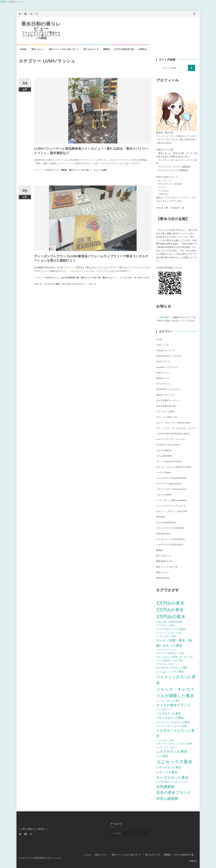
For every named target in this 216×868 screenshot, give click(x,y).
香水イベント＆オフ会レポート (64, 49)
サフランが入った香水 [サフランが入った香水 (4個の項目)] (165, 664)
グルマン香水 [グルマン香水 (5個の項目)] (178, 660)
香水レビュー (38, 49)
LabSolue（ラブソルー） (168, 367)
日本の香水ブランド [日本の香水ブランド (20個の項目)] (174, 792)
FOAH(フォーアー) (165, 350)
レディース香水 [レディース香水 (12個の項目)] (167, 772)
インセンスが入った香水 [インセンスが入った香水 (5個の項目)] (166, 636)
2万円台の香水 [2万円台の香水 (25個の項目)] (170, 610)
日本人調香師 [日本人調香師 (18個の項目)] (167, 798)
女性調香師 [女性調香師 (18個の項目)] (165, 787)
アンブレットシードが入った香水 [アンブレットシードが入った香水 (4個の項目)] (169, 633)
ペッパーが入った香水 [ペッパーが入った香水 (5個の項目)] (165, 740)
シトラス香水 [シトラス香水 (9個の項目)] (176, 672)
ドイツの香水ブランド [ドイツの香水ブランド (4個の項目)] (165, 709)
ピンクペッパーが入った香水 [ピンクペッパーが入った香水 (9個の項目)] (173, 722)
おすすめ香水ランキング (168, 400)
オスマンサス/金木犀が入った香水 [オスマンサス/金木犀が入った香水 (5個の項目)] (170, 653)
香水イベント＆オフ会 (79, 170)
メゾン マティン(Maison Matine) (172, 500)
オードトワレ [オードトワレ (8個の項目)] (186, 657)
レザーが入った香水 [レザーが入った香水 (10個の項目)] (169, 767)
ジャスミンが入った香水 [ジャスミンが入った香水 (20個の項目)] (176, 680)
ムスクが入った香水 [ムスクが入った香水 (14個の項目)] (172, 751)
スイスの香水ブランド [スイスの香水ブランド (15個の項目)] (174, 705)
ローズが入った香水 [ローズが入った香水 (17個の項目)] (172, 777)
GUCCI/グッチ (163, 361)
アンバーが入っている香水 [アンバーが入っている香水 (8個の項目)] (171, 629)
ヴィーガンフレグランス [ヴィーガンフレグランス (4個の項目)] (179, 782)
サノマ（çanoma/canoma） (170, 461)
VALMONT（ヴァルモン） (169, 389)
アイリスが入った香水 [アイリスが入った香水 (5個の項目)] (165, 625)
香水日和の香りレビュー (41, 26)
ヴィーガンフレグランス (73, 284)
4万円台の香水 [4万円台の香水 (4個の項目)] (162, 622)
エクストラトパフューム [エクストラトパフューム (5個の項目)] (166, 650)
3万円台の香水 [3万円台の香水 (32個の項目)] (171, 616)
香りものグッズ (91, 49)
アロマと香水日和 (35, 858)
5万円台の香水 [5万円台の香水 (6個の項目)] (175, 622)
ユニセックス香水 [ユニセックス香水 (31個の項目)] (174, 762)
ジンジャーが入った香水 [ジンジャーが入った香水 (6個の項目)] (168, 701)
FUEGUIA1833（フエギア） (170, 356)
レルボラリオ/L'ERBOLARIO (170, 545)
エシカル (128, 278)
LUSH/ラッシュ (52, 170)
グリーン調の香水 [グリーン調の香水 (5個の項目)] (163, 660)
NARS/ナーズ (163, 378)
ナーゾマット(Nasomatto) (169, 484)
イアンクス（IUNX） (166, 411)
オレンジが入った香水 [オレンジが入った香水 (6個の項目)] (167, 657)
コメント (92, 284)
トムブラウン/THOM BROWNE (171, 478)
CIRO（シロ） (163, 345)
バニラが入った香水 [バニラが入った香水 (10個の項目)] (169, 713)
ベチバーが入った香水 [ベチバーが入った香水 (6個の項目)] (176, 726)
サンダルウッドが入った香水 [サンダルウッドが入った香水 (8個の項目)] (172, 667)
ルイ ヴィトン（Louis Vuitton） (171, 539)
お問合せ (143, 49)
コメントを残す (100, 170)
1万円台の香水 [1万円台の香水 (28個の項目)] (170, 603)
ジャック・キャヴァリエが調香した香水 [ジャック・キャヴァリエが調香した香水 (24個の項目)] (175, 692)
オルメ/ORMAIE (164, 450)
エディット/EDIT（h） (167, 417)
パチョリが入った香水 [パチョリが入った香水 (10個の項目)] (170, 718)
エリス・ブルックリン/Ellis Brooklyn (173, 423)
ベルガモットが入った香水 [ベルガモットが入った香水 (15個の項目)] (175, 733)
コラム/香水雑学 (164, 456)
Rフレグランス (163, 384)
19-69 (159, 339)
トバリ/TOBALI (164, 472)
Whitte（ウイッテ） (166, 395)
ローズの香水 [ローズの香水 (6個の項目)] (163, 782)
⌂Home (23, 49)
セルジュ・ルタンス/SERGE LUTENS (174, 467)
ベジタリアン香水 (52, 284)
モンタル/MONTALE (166, 522)
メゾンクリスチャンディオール (171, 506)
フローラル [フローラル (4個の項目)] (160, 726)
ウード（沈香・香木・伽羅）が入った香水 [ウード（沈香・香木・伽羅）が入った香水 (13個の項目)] (174, 643)
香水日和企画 (163, 578)
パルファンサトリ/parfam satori (172, 489)
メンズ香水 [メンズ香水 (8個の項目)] (162, 756)
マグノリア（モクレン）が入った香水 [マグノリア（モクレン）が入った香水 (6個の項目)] (174, 744)
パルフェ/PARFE (164, 495)
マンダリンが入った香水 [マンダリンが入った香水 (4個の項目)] (165, 747)
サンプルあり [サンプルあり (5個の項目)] (162, 672)
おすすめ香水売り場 (124, 49)
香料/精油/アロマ (164, 561)
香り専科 (165, 317)
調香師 (106, 49)
